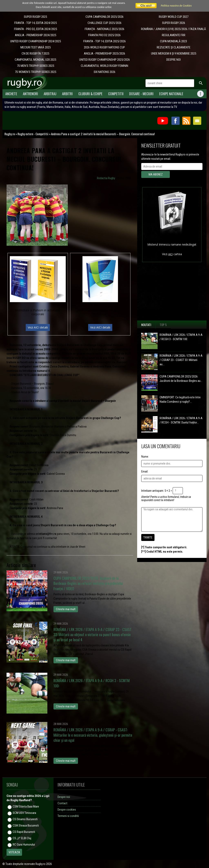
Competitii (116, 94)
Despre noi (64, 797)
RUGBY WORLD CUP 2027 (174, 17)
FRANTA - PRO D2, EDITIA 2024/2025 (36, 29)
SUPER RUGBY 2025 (35, 17)
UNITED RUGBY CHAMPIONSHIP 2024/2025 (36, 41)
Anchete (11, 94)
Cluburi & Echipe (90, 94)
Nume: (145, 457)
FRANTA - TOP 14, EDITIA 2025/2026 (104, 41)
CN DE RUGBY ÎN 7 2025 (35, 54)
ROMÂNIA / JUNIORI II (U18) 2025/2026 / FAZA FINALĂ (173, 29)
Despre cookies (67, 810)
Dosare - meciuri (141, 94)
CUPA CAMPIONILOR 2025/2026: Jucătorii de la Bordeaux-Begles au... (181, 379)
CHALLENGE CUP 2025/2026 (104, 23)
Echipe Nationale (171, 94)
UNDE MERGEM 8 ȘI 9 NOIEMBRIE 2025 (174, 54)
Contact (62, 803)
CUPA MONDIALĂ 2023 (173, 41)
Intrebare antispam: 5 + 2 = (157, 491)
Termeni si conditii (68, 816)
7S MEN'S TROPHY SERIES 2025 (36, 66)
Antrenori (30, 94)
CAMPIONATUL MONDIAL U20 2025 (35, 60)
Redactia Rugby (106, 178)
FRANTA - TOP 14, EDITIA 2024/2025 (36, 23)
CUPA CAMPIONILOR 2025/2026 (104, 17)
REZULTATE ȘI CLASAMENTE (174, 47)
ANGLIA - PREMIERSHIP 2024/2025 (36, 35)
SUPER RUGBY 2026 (174, 23)
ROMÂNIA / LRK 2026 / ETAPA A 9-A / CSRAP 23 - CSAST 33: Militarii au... (181, 360)
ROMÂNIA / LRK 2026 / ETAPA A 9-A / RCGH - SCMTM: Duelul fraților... (181, 420)
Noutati (146, 325)
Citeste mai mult (66, 609)
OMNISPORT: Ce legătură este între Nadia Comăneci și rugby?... (180, 399)
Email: (145, 471)
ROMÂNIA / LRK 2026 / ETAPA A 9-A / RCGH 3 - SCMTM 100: (181, 337)
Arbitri (67, 94)
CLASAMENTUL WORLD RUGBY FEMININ (104, 66)
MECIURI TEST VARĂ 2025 (36, 47)
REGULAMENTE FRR (174, 35)
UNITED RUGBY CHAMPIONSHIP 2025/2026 (104, 60)
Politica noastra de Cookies (176, 6)
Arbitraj (50, 94)
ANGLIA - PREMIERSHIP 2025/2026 (104, 54)
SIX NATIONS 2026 (104, 72)
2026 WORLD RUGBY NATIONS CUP (104, 47)
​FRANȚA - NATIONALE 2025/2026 (104, 29)
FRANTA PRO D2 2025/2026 (104, 35)
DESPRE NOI (173, 60)
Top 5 (163, 325)
